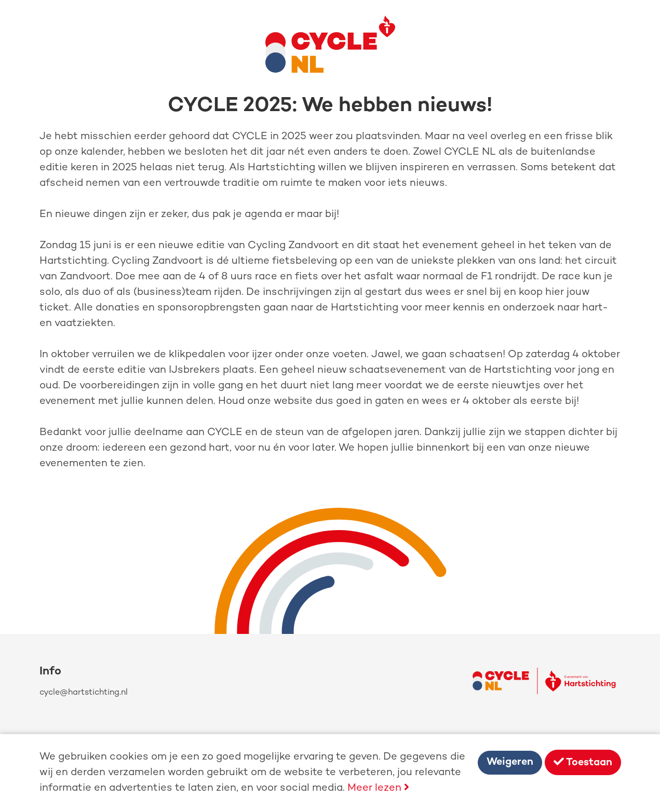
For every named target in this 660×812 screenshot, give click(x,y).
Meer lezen (378, 788)
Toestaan (583, 762)
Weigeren (510, 762)
